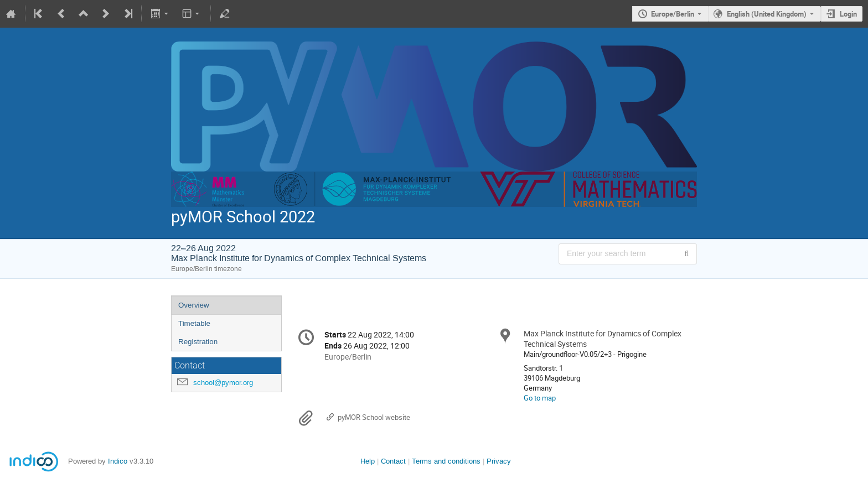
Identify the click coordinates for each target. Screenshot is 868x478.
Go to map (540, 398)
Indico (118, 461)
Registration (198, 342)
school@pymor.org (223, 383)
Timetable (194, 323)
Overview (194, 305)
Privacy (499, 461)
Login (848, 14)
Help (368, 461)
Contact (393, 461)
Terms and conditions (446, 461)
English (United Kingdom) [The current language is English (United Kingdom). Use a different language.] (767, 14)
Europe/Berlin (673, 14)
